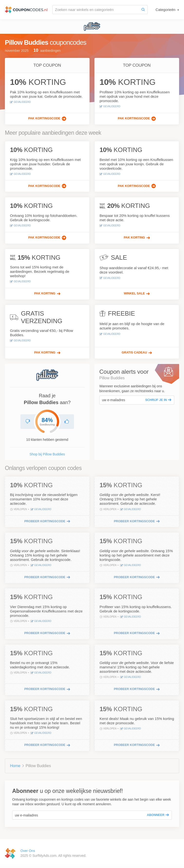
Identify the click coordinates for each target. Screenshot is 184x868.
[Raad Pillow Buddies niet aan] (28, 422)
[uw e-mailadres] (121, 400)
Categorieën (166, 10)
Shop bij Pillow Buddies (47, 454)
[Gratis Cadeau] (137, 353)
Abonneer (158, 815)
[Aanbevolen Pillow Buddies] (67, 422)
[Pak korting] (137, 238)
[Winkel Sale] (137, 294)
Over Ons (28, 851)
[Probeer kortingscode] (47, 521)
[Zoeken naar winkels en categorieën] (96, 10)
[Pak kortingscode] (47, 119)
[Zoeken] (143, 10)
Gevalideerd (20, 102)
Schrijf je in (158, 400)
